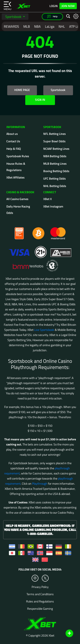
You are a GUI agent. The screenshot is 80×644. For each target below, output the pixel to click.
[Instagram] (35, 578)
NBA (37, 26)
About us (12, 134)
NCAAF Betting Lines (56, 149)
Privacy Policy (40, 587)
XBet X (48, 199)
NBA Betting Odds (55, 156)
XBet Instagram (53, 206)
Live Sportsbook (44, 330)
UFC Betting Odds (55, 178)
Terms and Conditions (40, 594)
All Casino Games (17, 199)
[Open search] (68, 16)
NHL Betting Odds (55, 186)
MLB (27, 26)
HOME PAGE (22, 90)
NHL (62, 26)
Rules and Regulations (40, 601)
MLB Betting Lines (55, 164)
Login (54, 6)
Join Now (68, 6)
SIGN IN (40, 100)
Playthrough (40, 483)
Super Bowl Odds (54, 141)
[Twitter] (45, 578)
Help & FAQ (14, 149)
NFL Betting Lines (55, 134)
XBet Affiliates (15, 177)
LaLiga (50, 26)
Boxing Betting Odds (56, 171)
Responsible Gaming (40, 609)
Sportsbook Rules (18, 156)
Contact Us (13, 141)
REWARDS (11, 26)
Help (52, 17)
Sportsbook (14, 17)
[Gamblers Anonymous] (61, 250)
